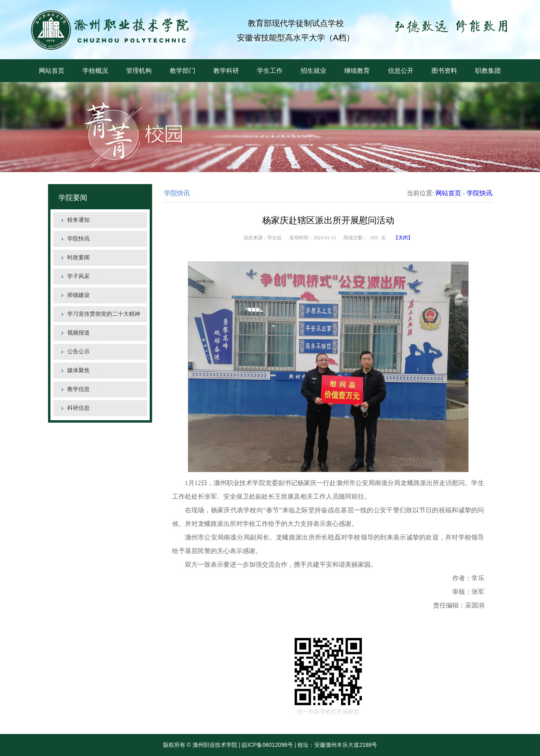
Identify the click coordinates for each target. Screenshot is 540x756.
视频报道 (78, 333)
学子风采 (78, 276)
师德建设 (78, 295)
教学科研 (226, 71)
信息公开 (401, 71)
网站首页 (52, 71)
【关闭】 (403, 238)
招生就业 (313, 71)
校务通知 (78, 220)
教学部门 (183, 71)
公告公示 (78, 352)
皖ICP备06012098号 (267, 745)
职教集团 (488, 71)
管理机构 (139, 71)
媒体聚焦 (78, 370)
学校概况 (95, 71)
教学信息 (78, 389)
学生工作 (270, 71)
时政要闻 (78, 258)
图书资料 (444, 71)
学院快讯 (78, 239)
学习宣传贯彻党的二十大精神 (104, 314)
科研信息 (78, 408)
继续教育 (357, 71)
